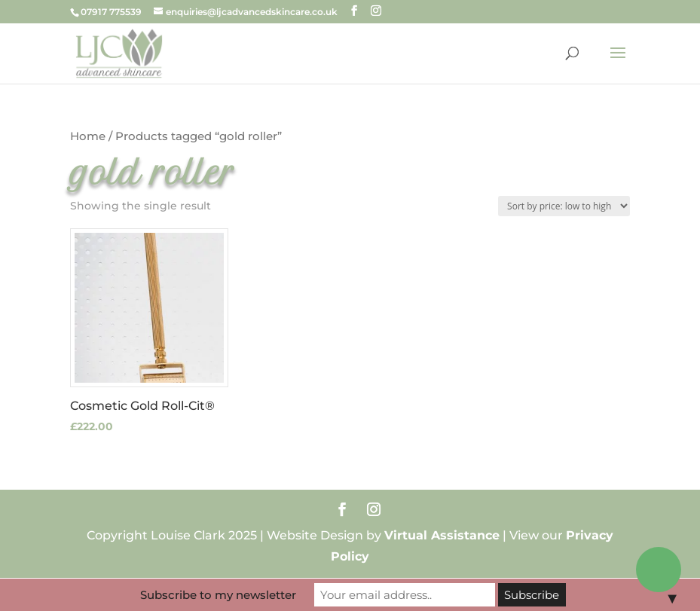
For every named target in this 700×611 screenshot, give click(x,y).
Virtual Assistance (442, 535)
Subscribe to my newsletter (218, 595)
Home (88, 136)
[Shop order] (564, 206)
